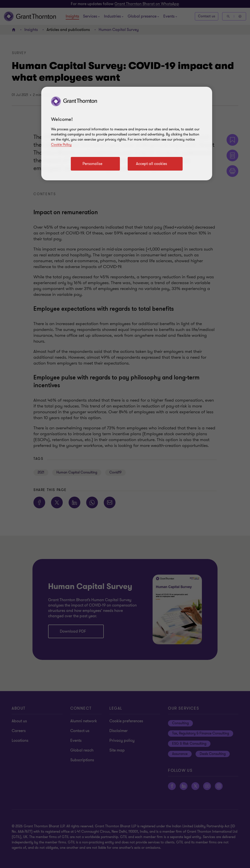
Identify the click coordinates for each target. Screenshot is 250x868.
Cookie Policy (61, 145)
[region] (127, 134)
